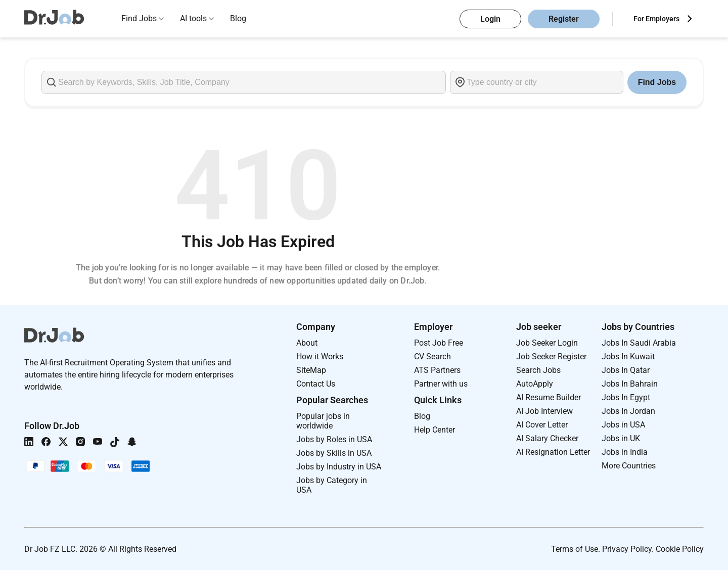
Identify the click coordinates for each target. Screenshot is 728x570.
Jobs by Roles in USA (334, 439)
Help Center (435, 430)
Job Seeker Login (547, 343)
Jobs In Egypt (626, 397)
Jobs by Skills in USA (334, 453)
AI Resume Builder (549, 397)
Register (564, 19)
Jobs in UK (621, 438)
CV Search (433, 357)
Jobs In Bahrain (630, 384)
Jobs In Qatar (626, 370)
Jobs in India (625, 452)
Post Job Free (439, 343)
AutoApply (535, 384)
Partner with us (441, 384)
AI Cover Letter (542, 425)
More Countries (629, 466)
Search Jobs (538, 370)
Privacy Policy (627, 549)
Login (490, 19)
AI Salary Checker (547, 438)
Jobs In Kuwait (628, 357)
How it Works (320, 357)
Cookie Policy (680, 549)
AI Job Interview (544, 411)
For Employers (656, 19)
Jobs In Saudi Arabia (639, 343)
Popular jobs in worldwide (323, 421)
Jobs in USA (623, 425)
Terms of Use (575, 549)
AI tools (193, 18)
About (307, 343)
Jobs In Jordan (628, 411)
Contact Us (316, 384)
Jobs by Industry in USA (339, 467)
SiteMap (311, 370)
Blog (238, 18)
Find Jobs (139, 18)
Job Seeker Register (551, 357)
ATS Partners (437, 370)
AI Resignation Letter (553, 452)
